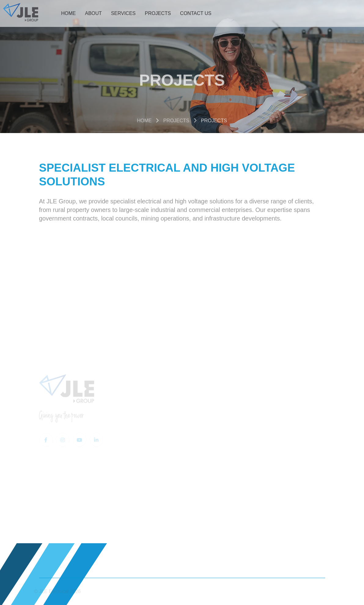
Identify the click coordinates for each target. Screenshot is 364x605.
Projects (158, 13)
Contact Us (196, 13)
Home (68, 13)
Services (123, 13)
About (93, 13)
